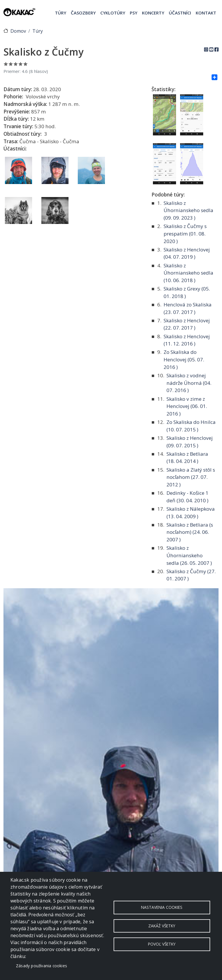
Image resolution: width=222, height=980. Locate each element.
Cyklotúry (113, 13)
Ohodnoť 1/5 (6, 64)
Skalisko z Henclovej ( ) (187, 253)
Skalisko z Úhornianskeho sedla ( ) (188, 210)
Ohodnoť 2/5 (11, 64)
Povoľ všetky (162, 945)
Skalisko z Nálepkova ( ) (191, 513)
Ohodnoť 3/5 (16, 64)
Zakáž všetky (162, 926)
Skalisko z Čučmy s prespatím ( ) (185, 233)
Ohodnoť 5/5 (26, 64)
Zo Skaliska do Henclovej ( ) (184, 359)
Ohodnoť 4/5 (21, 64)
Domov (18, 31)
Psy (134, 13)
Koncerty (153, 13)
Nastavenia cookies (162, 907)
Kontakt (206, 13)
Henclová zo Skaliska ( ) (188, 308)
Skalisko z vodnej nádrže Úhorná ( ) (189, 383)
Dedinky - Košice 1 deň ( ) (187, 497)
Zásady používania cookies (41, 966)
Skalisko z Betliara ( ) (187, 458)
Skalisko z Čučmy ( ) (191, 575)
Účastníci (180, 13)
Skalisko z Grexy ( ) (187, 292)
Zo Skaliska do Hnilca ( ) (191, 426)
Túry (61, 13)
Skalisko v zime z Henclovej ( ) (187, 406)
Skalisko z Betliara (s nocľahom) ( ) (190, 532)
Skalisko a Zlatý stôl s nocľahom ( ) (191, 477)
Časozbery (83, 13)
